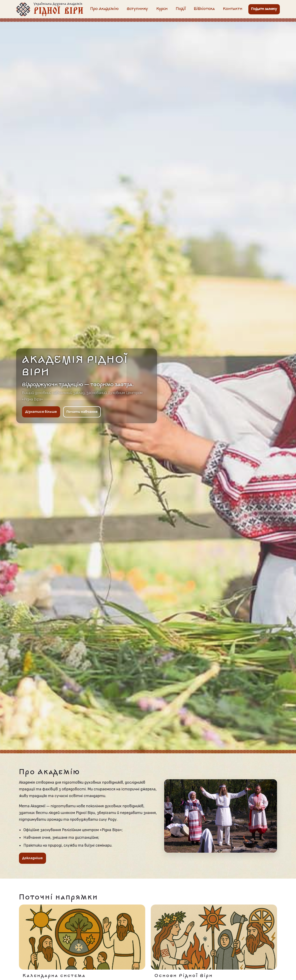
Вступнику (137, 9)
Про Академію (104, 9)
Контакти (233, 9)
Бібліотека (204, 9)
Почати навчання (82, 412)
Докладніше (32, 858)
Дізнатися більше (41, 412)
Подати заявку (264, 9)
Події (181, 9)
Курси (162, 9)
